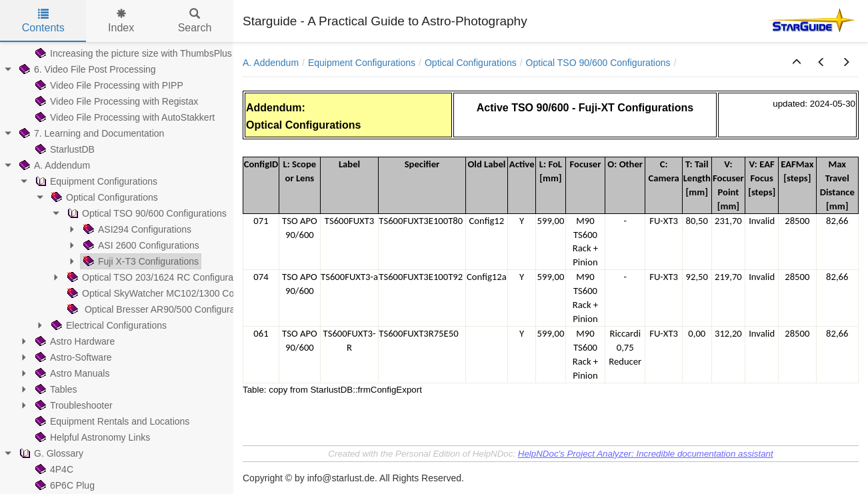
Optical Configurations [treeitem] (103, 197)
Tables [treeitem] (55, 389)
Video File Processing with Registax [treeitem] (115, 101)
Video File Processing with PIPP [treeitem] (108, 85)
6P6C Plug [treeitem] (64, 485)
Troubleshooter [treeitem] (73, 405)
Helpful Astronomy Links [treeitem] (91, 437)
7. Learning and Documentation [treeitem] (90, 133)
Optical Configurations (471, 63)
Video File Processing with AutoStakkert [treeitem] (124, 117)
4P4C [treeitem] (53, 469)
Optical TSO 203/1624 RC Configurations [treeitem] (159, 277)
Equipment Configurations (362, 63)
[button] (797, 63)
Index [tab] (121, 21)
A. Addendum (271, 63)
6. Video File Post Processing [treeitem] (86, 69)
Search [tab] (195, 21)
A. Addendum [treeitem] (53, 165)
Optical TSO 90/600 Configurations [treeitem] (146, 213)
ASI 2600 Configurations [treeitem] (140, 245)
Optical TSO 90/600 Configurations (598, 63)
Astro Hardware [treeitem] (74, 341)
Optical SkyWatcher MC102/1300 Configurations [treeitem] (174, 293)
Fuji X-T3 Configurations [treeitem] (140, 261)
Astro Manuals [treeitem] (71, 373)
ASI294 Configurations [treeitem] (136, 229)
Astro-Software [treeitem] (72, 357)
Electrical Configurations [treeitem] (108, 325)
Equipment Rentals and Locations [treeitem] (111, 421)
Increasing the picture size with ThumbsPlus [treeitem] (132, 53)
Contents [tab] (43, 21)
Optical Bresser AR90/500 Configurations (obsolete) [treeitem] (182, 309)
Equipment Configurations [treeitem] (95, 181)
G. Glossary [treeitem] (50, 453)
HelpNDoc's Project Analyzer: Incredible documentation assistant (646, 454)
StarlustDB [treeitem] (64, 149)
